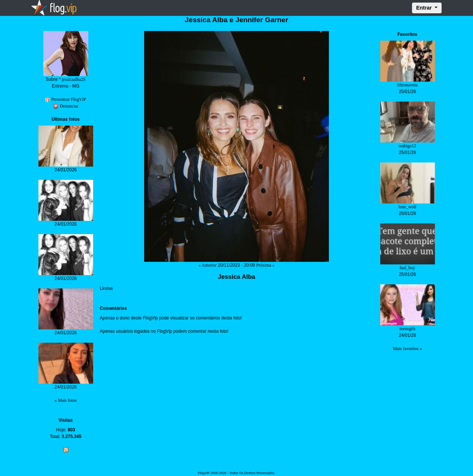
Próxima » (265, 265)
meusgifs (407, 329)
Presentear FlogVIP (66, 99)
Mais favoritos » (407, 349)
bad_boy (407, 268)
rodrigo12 (407, 146)
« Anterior (207, 265)
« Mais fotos (66, 400)
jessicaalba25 (74, 79)
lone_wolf (407, 207)
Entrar (425, 8)
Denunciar (66, 106)
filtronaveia (407, 85)
